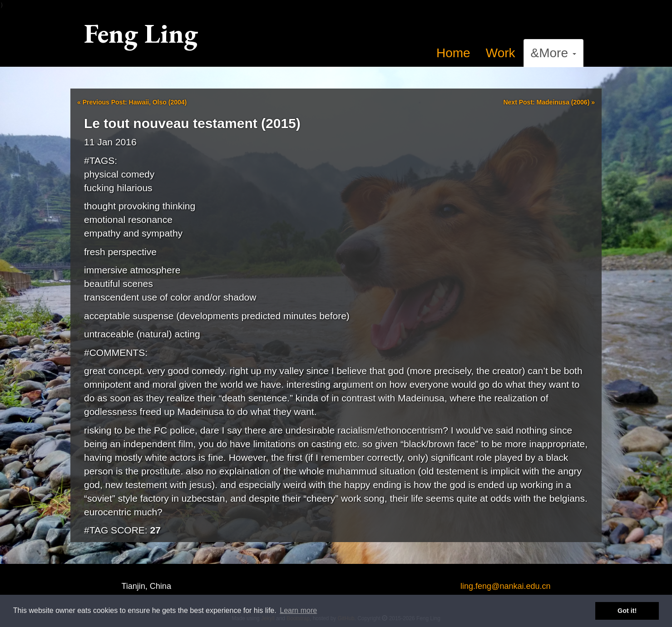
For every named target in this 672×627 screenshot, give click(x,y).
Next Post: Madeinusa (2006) (549, 102)
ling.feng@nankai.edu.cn (505, 586)
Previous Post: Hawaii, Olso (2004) (132, 102)
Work (501, 53)
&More (553, 53)
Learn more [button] (298, 610)
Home (453, 53)
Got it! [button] (627, 611)
